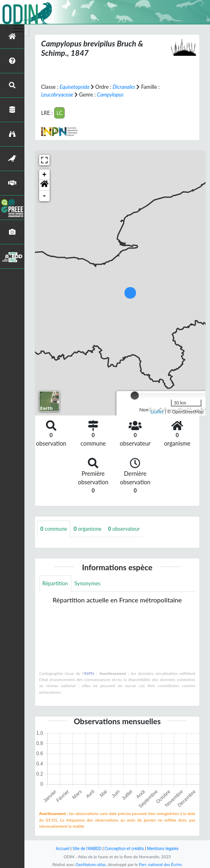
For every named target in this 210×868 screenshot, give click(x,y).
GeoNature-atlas (91, 864)
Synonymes (87, 583)
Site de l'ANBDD (87, 849)
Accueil (62, 849)
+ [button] (45, 175)
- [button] (45, 196)
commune (54, 529)
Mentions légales (163, 849)
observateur (124, 529)
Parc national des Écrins (160, 864)
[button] (44, 185)
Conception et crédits (124, 849)
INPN (89, 673)
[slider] (135, 396)
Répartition (55, 583)
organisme (87, 529)
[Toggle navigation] (18, 29)
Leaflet (157, 412)
